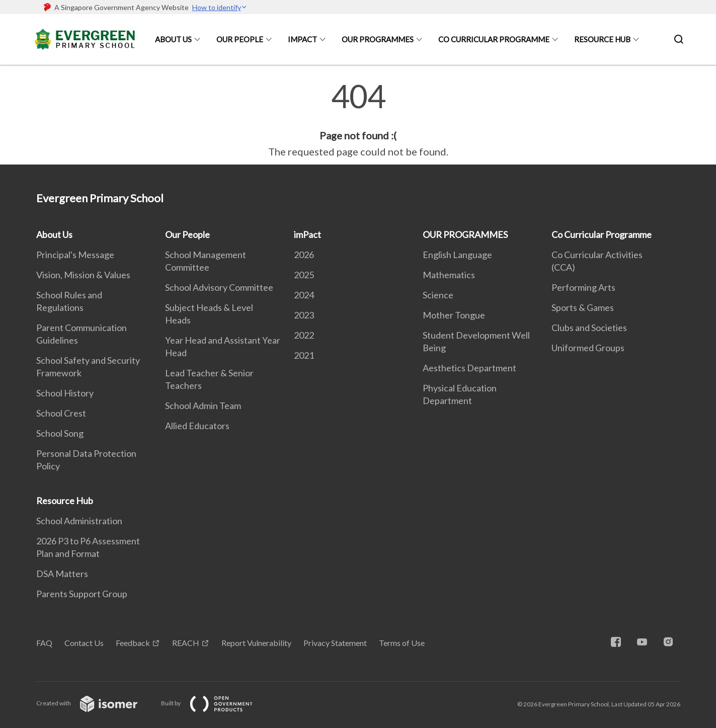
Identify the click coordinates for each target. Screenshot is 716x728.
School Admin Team (203, 406)
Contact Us (84, 643)
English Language (457, 255)
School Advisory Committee (219, 287)
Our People (240, 39)
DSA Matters (62, 574)
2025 (304, 275)
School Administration (79, 521)
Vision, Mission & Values (83, 275)
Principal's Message (75, 255)
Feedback (133, 643)
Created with (95, 703)
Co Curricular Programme (494, 39)
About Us (173, 39)
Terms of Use (402, 643)
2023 (304, 315)
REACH (186, 643)
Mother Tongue (454, 315)
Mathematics (449, 275)
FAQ (44, 643)
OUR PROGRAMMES (378, 39)
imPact (302, 39)
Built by (215, 703)
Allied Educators (197, 426)
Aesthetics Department (469, 368)
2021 (304, 355)
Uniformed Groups (588, 348)
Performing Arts (583, 287)
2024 (304, 295)
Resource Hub (602, 39)
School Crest (61, 413)
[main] (358, 120)
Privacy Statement (335, 643)
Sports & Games (583, 307)
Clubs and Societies (589, 328)
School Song (60, 433)
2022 (304, 335)
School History (65, 393)
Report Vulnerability (256, 643)
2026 (304, 255)
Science (438, 295)
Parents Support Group (82, 594)
